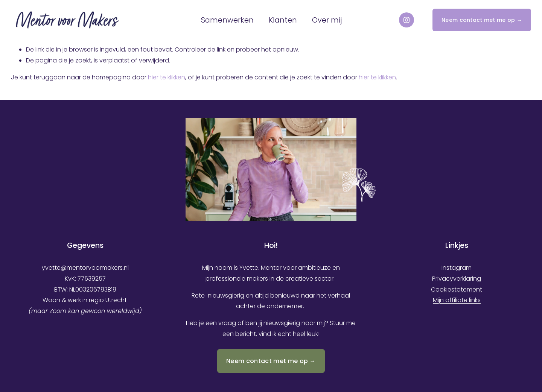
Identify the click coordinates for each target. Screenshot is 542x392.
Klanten (283, 20)
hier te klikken (167, 77)
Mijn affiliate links (457, 300)
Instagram (457, 268)
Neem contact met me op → (482, 20)
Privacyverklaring (457, 279)
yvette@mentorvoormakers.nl (85, 268)
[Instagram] (406, 20)
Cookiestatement (457, 289)
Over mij (327, 20)
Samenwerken (227, 20)
